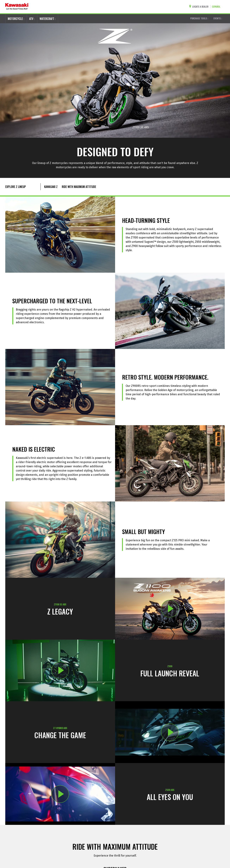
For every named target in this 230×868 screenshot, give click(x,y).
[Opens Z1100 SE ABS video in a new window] (170, 609)
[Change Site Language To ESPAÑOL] (217, 7)
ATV (32, 19)
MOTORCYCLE (16, 19)
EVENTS (218, 18)
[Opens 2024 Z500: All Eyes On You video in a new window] (60, 794)
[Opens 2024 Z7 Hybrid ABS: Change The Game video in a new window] (170, 732)
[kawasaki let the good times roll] (17, 7)
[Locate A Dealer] (200, 7)
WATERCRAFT (48, 19)
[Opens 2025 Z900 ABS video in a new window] (60, 670)
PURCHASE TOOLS (199, 18)
